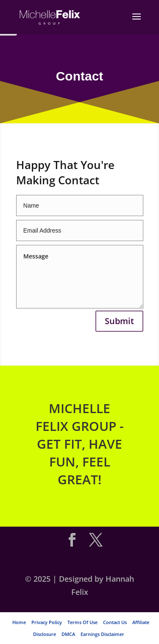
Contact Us (115, 622)
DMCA (68, 634)
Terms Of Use (82, 622)
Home (19, 622)
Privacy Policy (47, 622)
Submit (119, 321)
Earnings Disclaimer (102, 634)
